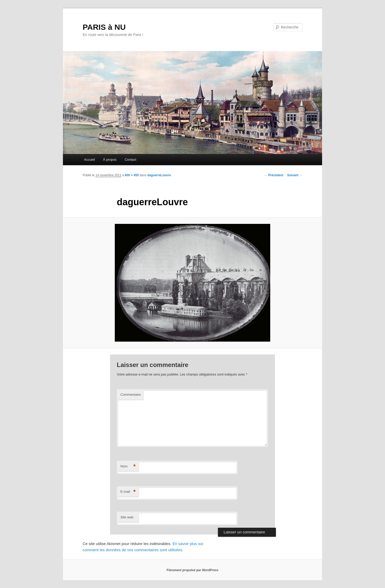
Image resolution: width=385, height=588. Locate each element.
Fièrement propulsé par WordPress (192, 570)
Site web (127, 517)
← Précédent (274, 175)
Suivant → (295, 175)
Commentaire (131, 395)
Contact (130, 160)
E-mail (128, 492)
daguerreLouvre (159, 175)
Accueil (89, 160)
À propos (110, 160)
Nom (128, 466)
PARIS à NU (104, 27)
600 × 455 (132, 175)
